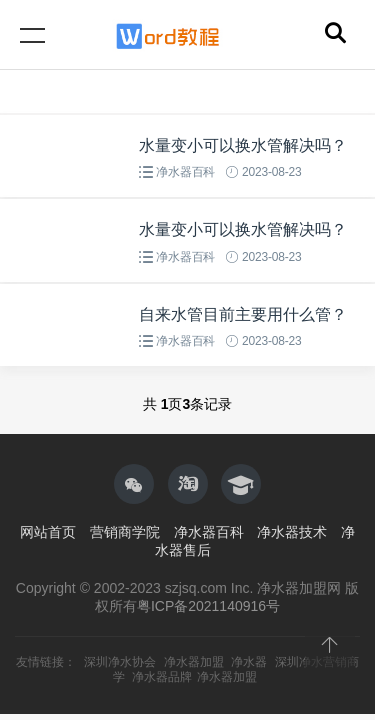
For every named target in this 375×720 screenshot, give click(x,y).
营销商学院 (125, 532)
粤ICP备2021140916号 (208, 606)
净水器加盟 (194, 662)
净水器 (249, 662)
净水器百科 (185, 172)
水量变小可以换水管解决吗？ (243, 145)
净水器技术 (292, 532)
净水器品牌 (162, 677)
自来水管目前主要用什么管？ (243, 314)
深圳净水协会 (120, 662)
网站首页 (48, 532)
